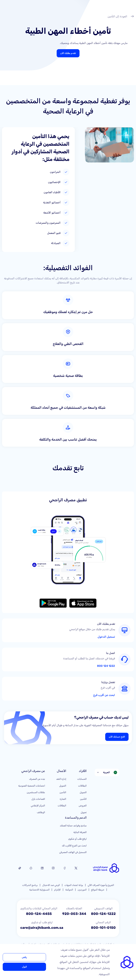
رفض (24, 957)
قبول (24, 967)
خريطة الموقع (98, 890)
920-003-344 (74, 914)
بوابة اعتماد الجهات (74, 885)
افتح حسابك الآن (117, 737)
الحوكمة (69, 890)
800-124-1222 (103, 914)
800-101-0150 (103, 928)
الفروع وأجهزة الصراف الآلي (101, 885)
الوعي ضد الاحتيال (51, 885)
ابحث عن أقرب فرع (104, 695)
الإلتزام (57, 890)
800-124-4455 (39, 914)
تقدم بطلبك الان (68, 53)
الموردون (82, 890)
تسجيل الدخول (106, 637)
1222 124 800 (106, 666)
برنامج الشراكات (30, 885)
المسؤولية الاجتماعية (39, 890)
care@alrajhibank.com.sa (42, 928)
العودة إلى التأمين (121, 17)
